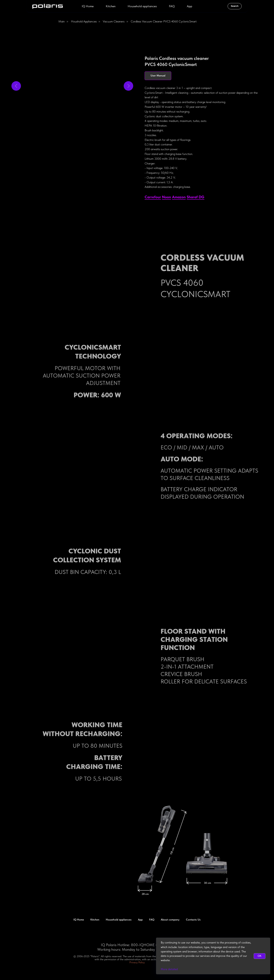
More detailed (169, 969)
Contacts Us (193, 920)
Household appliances (142, 6)
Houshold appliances (84, 21)
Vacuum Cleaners (114, 21)
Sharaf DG (196, 197)
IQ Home (88, 6)
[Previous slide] (16, 86)
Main (62, 21)
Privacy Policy (137, 962)
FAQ (172, 6)
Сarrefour (153, 197)
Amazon (179, 197)
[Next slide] (128, 86)
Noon (166, 197)
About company (170, 920)
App (190, 6)
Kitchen (111, 6)
